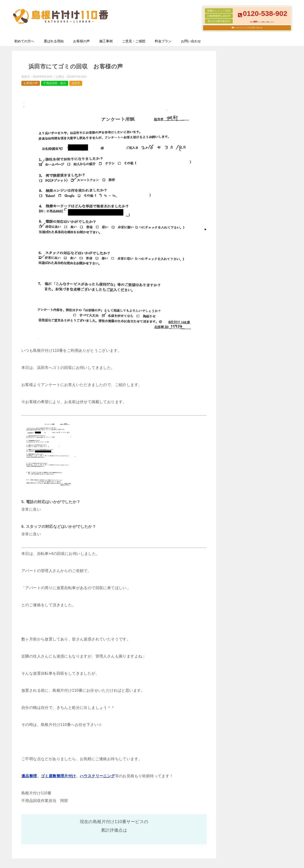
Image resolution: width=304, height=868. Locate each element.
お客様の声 (81, 41)
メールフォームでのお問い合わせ (248, 28)
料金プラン (163, 41)
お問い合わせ (191, 41)
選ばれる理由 (54, 41)
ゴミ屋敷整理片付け (58, 776)
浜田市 (76, 83)
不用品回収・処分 (55, 83)
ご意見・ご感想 (134, 41)
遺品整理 (29, 776)
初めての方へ (24, 41)
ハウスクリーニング (97, 776)
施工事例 (106, 41)
